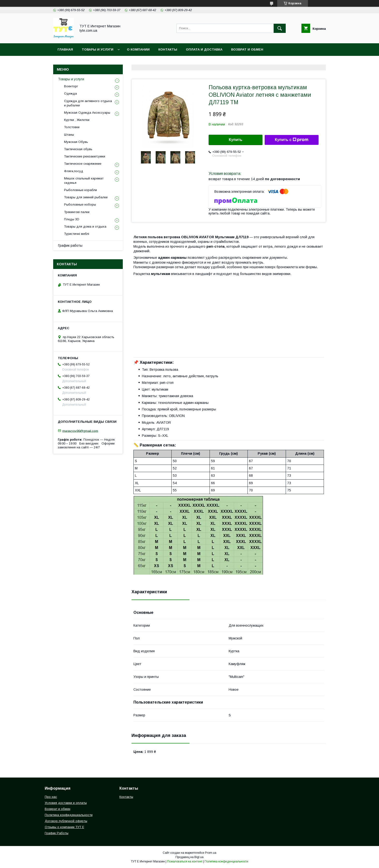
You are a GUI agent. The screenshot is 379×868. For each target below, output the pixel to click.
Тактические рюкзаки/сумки (85, 156)
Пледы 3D (72, 219)
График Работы (57, 833)
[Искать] (280, 28)
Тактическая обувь (78, 149)
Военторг (71, 86)
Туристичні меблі (77, 234)
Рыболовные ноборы (80, 204)
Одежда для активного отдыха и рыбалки (88, 103)
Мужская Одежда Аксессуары (87, 113)
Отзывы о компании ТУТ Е (64, 827)
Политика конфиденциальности (89, 62)
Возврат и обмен (247, 49)
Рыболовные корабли (80, 190)
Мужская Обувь (76, 142)
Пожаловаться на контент (185, 861)
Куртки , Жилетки (77, 120)
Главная (65, 49)
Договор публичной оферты (66, 821)
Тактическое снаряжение (83, 164)
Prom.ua (211, 853)
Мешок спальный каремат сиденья (84, 181)
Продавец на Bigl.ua (189, 857)
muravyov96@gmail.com (80, 431)
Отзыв (207, 62)
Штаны (69, 135)
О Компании (138, 49)
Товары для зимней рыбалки (86, 197)
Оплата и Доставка (204, 49)
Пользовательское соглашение (161, 62)
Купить (236, 140)
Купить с (292, 140)
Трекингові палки (77, 212)
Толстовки (72, 127)
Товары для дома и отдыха (85, 226)
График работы (70, 245)
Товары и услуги (98, 49)
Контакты (168, 49)
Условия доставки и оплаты (66, 803)
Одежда (70, 93)
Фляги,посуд (74, 171)
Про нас (51, 797)
